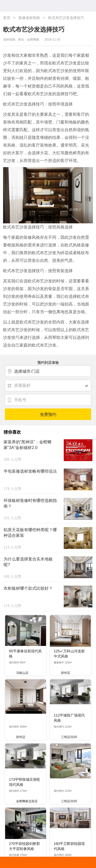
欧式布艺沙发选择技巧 (66, 18)
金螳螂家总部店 (25, 801)
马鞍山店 (20, 673)
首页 (7, 18)
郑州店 (64, 673)
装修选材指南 (29, 18)
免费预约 (48, 414)
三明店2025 (67, 737)
